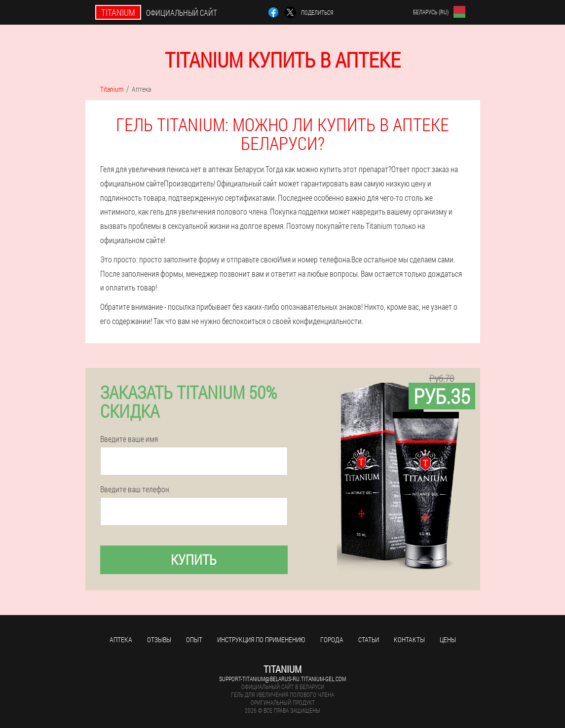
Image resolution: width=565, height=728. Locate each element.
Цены (448, 639)
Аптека (121, 639)
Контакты (409, 639)
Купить (194, 560)
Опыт (194, 639)
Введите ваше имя (129, 439)
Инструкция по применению (261, 639)
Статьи (369, 639)
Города (332, 639)
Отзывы (159, 639)
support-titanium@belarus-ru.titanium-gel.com (282, 679)
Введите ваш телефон (135, 489)
